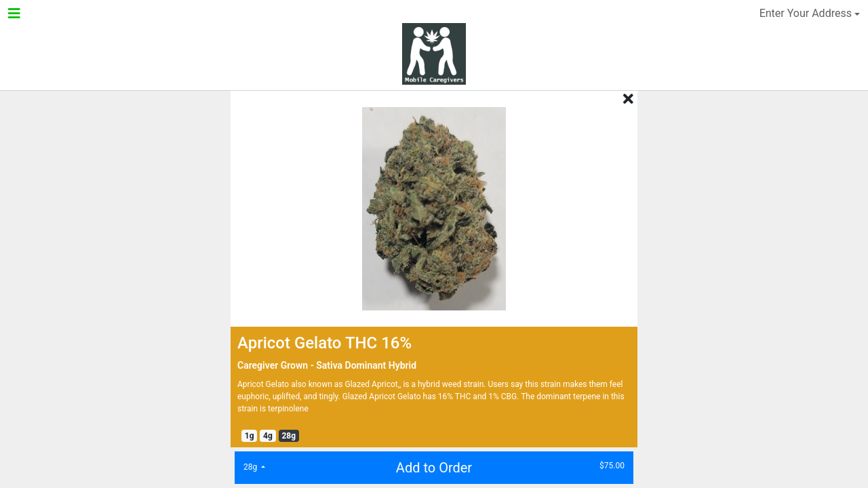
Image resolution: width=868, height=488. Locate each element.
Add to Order (430, 467)
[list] (254, 467)
